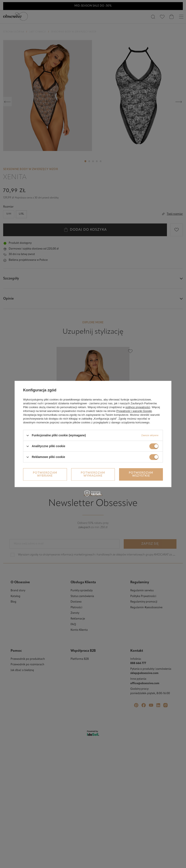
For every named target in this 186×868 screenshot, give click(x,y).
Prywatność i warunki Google (134, 411)
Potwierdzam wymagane (93, 474)
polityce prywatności (138, 407)
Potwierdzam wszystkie (141, 474)
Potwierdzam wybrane (45, 474)
